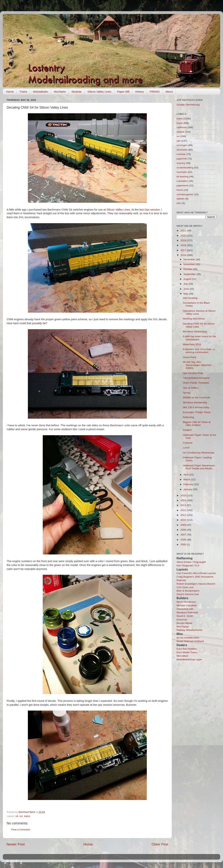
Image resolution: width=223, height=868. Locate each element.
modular (181, 154)
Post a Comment (21, 830)
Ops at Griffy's (191, 388)
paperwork (182, 185)
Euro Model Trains (187, 652)
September (190, 274)
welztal (180, 132)
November (190, 264)
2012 (184, 510)
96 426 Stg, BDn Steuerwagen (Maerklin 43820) (197, 365)
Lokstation (182, 181)
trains (27, 816)
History (139, 92)
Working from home (194, 319)
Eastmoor (182, 620)
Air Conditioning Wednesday (199, 453)
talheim (181, 199)
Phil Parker (183, 627)
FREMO (155, 92)
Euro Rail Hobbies (187, 649)
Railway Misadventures (189, 630)
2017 (184, 250)
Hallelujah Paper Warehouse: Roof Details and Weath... (199, 467)
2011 (184, 515)
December (190, 259)
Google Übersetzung (188, 105)
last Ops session (150, 210)
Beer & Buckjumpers (188, 591)
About (169, 92)
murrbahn (182, 172)
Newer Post (16, 844)
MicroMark (182, 656)
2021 (184, 231)
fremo (180, 190)
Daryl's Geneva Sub (188, 594)
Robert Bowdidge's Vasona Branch (196, 584)
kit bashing (183, 177)
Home (10, 92)
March (187, 479)
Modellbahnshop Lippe (189, 659)
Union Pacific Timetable (196, 383)
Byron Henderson (186, 602)
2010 (184, 520)
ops (179, 141)
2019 (184, 240)
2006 (184, 540)
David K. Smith (185, 616)
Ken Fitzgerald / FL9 (188, 566)
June (186, 289)
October (188, 269)
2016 (184, 255)
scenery (181, 163)
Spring (186, 393)
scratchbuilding (185, 168)
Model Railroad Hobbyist (190, 641)
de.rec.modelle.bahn (188, 638)
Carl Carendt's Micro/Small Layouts (196, 573)
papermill (182, 159)
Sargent (187, 430)
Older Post (160, 844)
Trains (23, 92)
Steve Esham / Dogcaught (191, 562)
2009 (184, 525)
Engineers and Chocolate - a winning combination (199, 351)
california (182, 127)
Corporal (188, 443)
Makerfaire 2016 (192, 344)
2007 (184, 535)
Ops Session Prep (193, 373)
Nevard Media (184, 623)
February (189, 484)
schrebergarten (185, 194)
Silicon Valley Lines (99, 92)
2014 (184, 500)
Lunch (186, 448)
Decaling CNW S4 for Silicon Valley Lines (199, 325)
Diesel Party (190, 357)
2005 (184, 544)
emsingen (182, 145)
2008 (184, 530)
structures (182, 150)
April (186, 475)
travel (180, 123)
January (188, 489)
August (188, 279)
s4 (17, 816)
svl (21, 816)
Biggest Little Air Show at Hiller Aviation (197, 424)
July (186, 284)
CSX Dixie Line (185, 587)
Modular (77, 92)
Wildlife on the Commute (197, 397)
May (186, 294)
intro (179, 203)
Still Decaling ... (192, 298)
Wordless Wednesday (195, 332)
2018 (184, 245)
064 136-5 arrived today (196, 407)
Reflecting (188, 417)
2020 (184, 236)
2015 (184, 495)
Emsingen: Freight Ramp (197, 412)
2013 (184, 505)
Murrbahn (60, 92)
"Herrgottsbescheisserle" (197, 378)
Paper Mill (123, 92)
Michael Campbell (186, 605)
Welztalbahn (41, 92)
